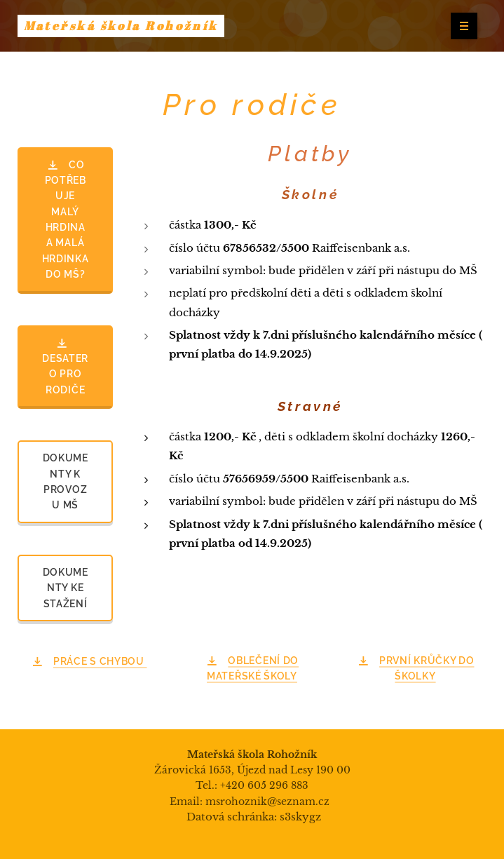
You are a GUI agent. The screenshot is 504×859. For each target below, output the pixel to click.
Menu (459, 27)
